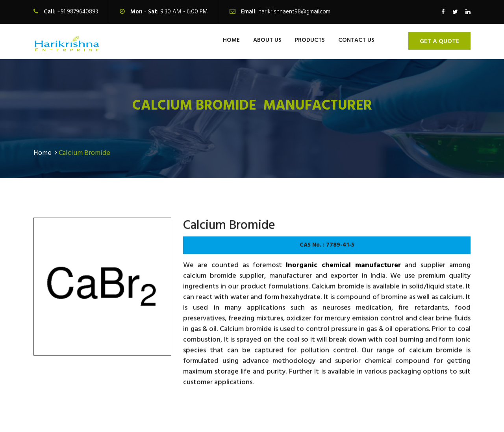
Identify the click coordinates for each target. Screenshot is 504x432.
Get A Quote (439, 41)
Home (231, 40)
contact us (356, 40)
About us (267, 40)
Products (310, 40)
